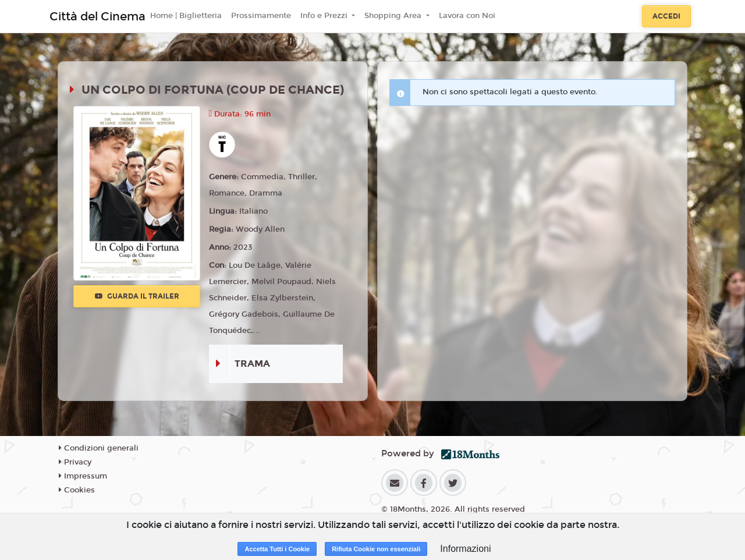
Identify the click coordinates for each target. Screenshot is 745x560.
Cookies (77, 490)
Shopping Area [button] (394, 16)
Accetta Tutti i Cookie (277, 549)
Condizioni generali (99, 448)
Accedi (666, 16)
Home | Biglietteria (186, 16)
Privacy (75, 462)
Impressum (83, 476)
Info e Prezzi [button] (325, 16)
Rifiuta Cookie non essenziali (376, 549)
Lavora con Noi (467, 16)
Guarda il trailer (137, 296)
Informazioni (465, 549)
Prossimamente (261, 16)
